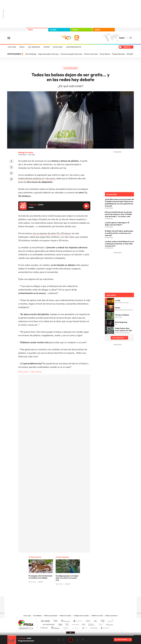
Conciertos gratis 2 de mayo (71, 54)
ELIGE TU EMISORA (122, 640)
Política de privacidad (51, 616)
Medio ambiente (36, 372)
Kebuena (108, 624)
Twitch (79, 592)
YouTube (66, 592)
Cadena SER (87, 621)
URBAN (97, 30)
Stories (84, 592)
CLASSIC (53, 30)
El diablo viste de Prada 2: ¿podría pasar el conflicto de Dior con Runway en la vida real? (119, 233)
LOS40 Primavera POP (74, 47)
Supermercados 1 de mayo (48, 54)
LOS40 (30, 30)
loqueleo (94, 627)
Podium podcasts (66, 627)
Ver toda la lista (118, 338)
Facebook (11, 161)
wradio (67, 624)
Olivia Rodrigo (31, 54)
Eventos (47, 47)
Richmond (44, 627)
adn (102, 621)
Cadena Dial (84, 624)
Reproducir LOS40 (86, 206)
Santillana (66, 621)
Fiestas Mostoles (118, 54)
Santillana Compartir (78, 621)
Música (22, 47)
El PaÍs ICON (75, 627)
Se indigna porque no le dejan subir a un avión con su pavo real (67, 578)
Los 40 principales (56, 621)
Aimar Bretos (105, 54)
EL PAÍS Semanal (92, 624)
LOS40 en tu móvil (97, 616)
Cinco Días (75, 624)
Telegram (11, 179)
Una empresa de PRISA (26, 623)
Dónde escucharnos (111, 616)
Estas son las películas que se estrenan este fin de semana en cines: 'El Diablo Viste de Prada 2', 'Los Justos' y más (118, 214)
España (122, 38)
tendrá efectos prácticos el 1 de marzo (37, 178)
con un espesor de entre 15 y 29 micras (52, 233)
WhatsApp (11, 173)
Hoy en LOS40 (58, 47)
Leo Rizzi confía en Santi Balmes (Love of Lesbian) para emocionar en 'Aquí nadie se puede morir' (119, 244)
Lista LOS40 (12, 47)
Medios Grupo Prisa (26, 628)
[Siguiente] (133, 54)
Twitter (11, 167)
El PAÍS (45, 621)
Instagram (57, 592)
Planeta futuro (100, 624)
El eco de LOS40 (70, 68)
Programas (36, 47)
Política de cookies (65, 616)
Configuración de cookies (81, 616)
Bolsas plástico (23, 372)
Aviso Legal (27, 616)
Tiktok (62, 592)
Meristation (105, 627)
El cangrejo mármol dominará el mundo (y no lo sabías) (40, 577)
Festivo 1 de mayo (91, 54)
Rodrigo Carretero (26, 152)
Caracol (110, 621)
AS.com (94, 621)
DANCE (75, 30)
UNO (60, 624)
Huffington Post (48, 624)
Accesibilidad (37, 616)
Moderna (55, 627)
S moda (84, 627)
